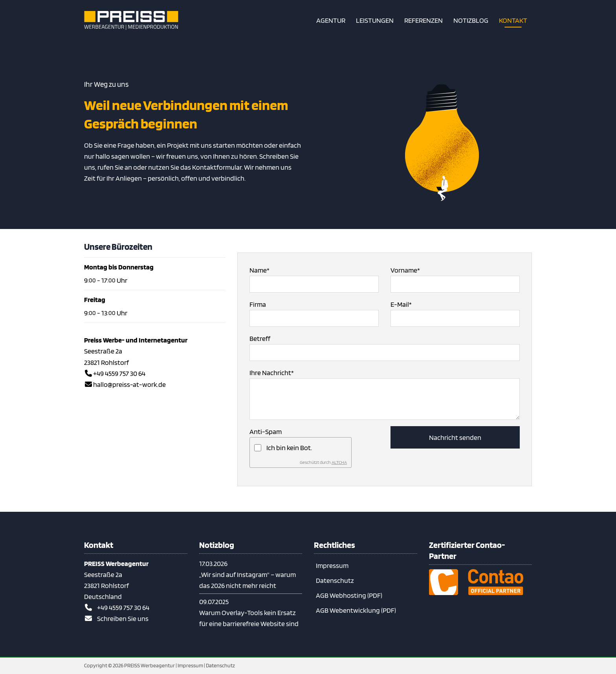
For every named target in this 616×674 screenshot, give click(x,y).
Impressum (332, 565)
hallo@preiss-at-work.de (129, 384)
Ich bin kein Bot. (289, 448)
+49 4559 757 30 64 (119, 373)
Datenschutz (335, 580)
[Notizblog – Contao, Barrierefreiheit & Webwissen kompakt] (471, 20)
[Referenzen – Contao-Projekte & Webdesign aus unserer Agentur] (423, 20)
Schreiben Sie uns (123, 618)
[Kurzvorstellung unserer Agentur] (331, 20)
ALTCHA (339, 462)
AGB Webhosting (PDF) (349, 595)
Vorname (405, 269)
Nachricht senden (455, 437)
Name (259, 269)
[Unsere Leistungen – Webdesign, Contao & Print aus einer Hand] (375, 20)
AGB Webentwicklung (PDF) (356, 610)
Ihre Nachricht (272, 372)
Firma (258, 304)
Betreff (260, 338)
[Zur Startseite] (131, 20)
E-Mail (401, 304)
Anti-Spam (266, 431)
